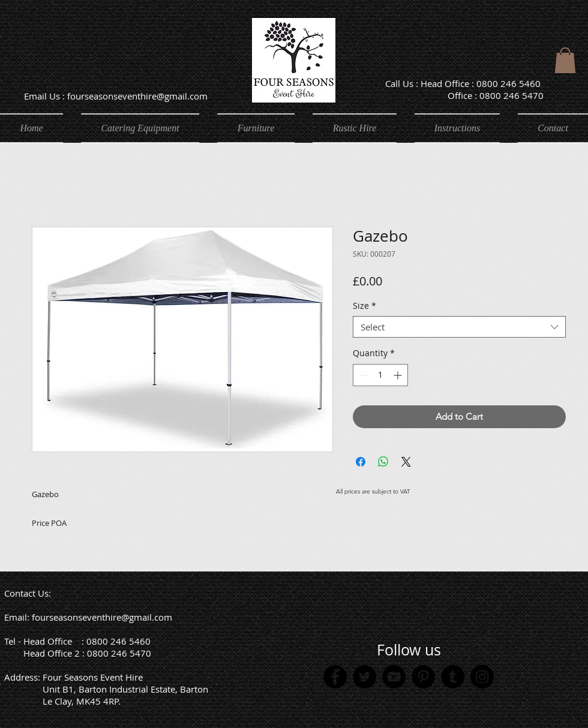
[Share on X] (406, 462)
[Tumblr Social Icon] (453, 677)
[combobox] (459, 327)
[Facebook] (335, 677)
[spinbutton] (380, 375)
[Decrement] (362, 375)
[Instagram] (482, 677)
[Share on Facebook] (361, 462)
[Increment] (399, 375)
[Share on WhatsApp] (383, 462)
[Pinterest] (423, 677)
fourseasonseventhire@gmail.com (102, 617)
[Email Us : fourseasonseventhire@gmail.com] (115, 96)
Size (364, 306)
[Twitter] (364, 677)
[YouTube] (394, 677)
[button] (565, 60)
